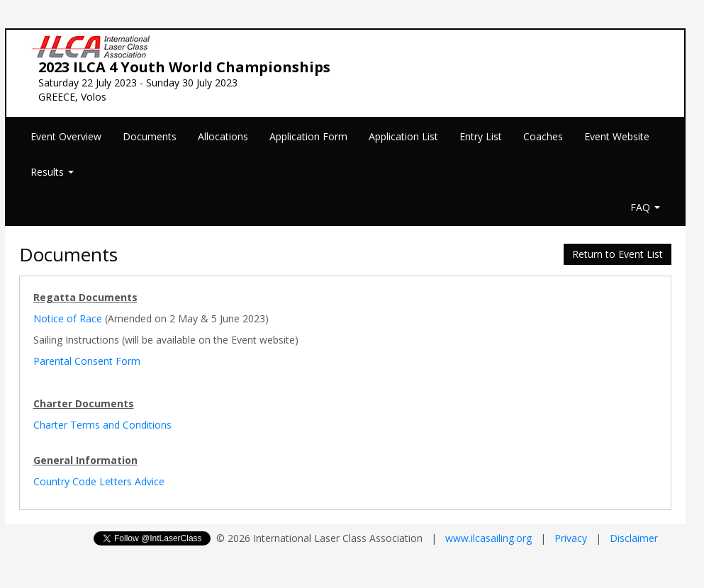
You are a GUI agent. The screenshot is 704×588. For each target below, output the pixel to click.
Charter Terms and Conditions (102, 425)
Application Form (308, 136)
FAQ (645, 207)
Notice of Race (68, 318)
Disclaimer (634, 538)
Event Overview (66, 136)
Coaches (543, 136)
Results (52, 172)
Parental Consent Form (87, 361)
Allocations (223, 136)
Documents (150, 136)
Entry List (481, 136)
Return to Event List (618, 254)
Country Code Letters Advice (99, 481)
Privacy (571, 538)
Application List (403, 136)
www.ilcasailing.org (488, 538)
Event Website (617, 136)
